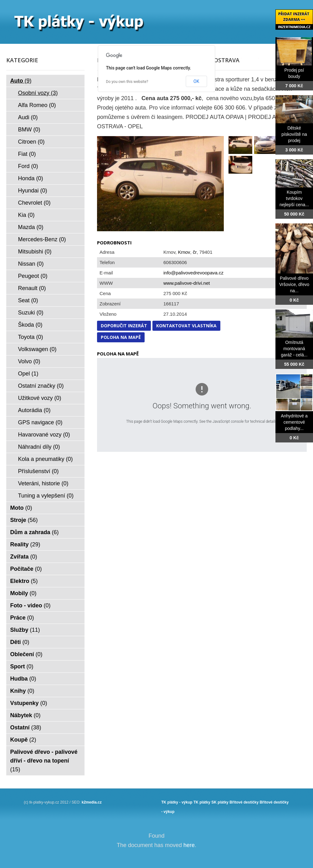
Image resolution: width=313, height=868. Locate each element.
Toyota (31, 337)
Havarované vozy (44, 435)
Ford (28, 166)
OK (196, 81)
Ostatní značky (41, 386)
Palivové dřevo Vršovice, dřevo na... (294, 284)
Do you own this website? (127, 82)
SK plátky (220, 802)
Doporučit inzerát (124, 326)
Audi (28, 117)
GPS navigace (40, 422)
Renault (32, 288)
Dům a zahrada (35, 532)
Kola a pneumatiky (46, 459)
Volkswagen (37, 349)
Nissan (31, 264)
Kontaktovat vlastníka (186, 326)
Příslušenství (38, 471)
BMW (29, 130)
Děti (20, 642)
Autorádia (34, 410)
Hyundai (33, 191)
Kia (26, 215)
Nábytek (26, 715)
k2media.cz (92, 802)
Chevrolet (34, 203)
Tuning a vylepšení (46, 496)
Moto (21, 508)
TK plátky (202, 802)
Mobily (23, 593)
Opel (28, 374)
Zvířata (24, 557)
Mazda (31, 227)
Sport (22, 666)
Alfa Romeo (37, 105)
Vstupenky (29, 703)
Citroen (31, 142)
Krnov (184, 252)
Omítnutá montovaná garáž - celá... (294, 349)
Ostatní (26, 728)
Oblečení (26, 654)
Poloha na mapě (121, 337)
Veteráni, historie (43, 483)
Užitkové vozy (40, 398)
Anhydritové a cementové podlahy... (294, 422)
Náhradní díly (39, 447)
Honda (31, 178)
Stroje (24, 520)
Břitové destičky (244, 802)
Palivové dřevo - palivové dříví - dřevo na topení (44, 761)
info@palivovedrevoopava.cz (193, 273)
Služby (25, 630)
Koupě (23, 740)
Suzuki (31, 313)
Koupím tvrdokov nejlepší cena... (294, 198)
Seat (28, 300)
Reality (25, 544)
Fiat (27, 154)
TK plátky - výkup (177, 802)
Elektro (24, 581)
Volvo (29, 361)
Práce (22, 618)
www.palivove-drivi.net (187, 283)
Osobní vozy (38, 93)
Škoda (30, 325)
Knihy (22, 691)
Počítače (26, 569)
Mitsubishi (35, 252)
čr (195, 252)
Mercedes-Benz (42, 239)
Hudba (23, 679)
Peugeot (33, 276)
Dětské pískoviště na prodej (294, 134)
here (189, 845)
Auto (21, 81)
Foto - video (31, 605)
